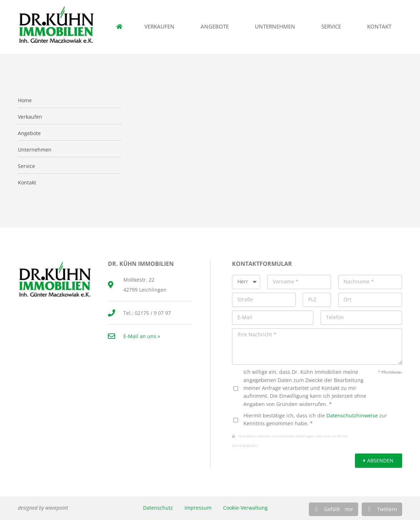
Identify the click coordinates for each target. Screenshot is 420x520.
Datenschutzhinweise (352, 415)
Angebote (216, 27)
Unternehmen (277, 27)
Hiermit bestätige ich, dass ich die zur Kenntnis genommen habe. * (315, 419)
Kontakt (381, 27)
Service (333, 27)
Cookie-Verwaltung (245, 508)
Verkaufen (161, 27)
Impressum (198, 508)
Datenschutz (158, 508)
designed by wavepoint (43, 508)
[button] (333, 509)
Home (25, 100)
